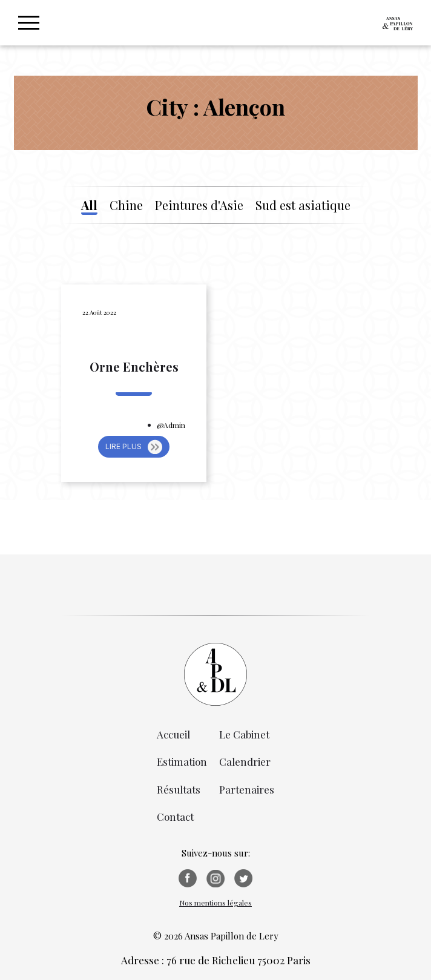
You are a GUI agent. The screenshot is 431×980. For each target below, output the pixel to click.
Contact (175, 817)
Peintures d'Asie (199, 205)
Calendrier (245, 761)
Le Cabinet (244, 734)
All (89, 205)
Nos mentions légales (215, 903)
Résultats (179, 789)
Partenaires (247, 789)
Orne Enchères (134, 367)
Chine (126, 205)
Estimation (182, 761)
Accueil (173, 734)
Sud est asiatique (303, 205)
